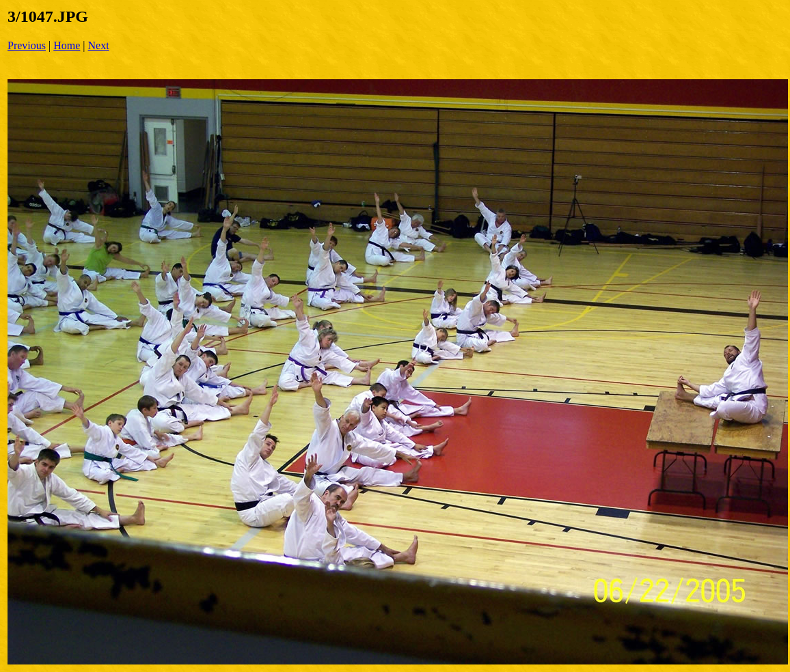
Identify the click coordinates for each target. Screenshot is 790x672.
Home (67, 45)
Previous (27, 45)
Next (99, 45)
